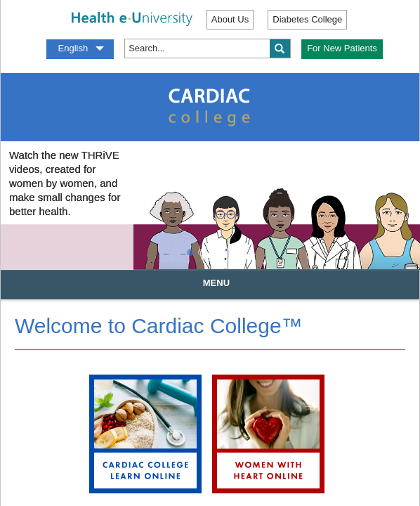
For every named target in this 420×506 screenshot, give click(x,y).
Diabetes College (307, 19)
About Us (230, 19)
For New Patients (342, 48)
